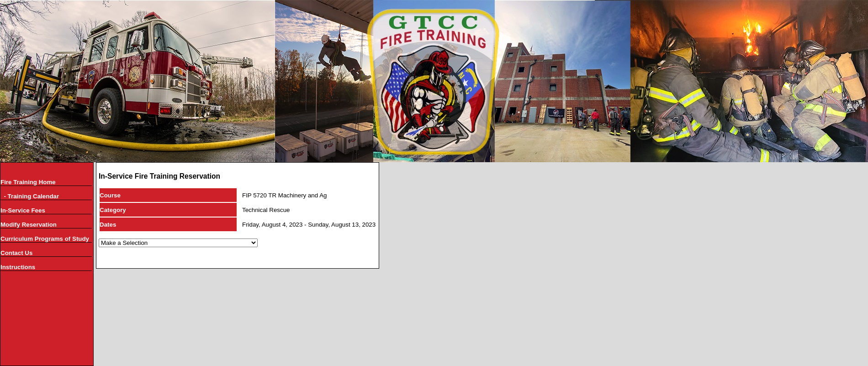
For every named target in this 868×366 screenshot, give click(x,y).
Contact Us (16, 253)
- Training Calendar (30, 196)
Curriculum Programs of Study (45, 239)
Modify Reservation (29, 225)
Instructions (18, 267)
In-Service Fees (23, 210)
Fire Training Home (28, 182)
